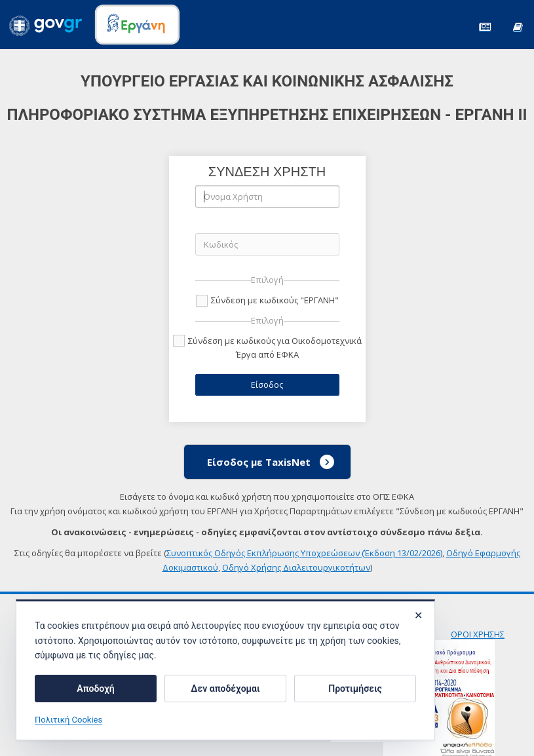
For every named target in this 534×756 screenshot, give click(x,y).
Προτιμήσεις (355, 689)
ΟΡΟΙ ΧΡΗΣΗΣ (478, 634)
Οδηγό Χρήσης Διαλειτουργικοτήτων (296, 567)
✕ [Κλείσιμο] (418, 616)
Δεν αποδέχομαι (225, 689)
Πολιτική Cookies (68, 720)
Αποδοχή (95, 689)
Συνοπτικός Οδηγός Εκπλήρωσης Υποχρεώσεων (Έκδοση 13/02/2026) (304, 553)
